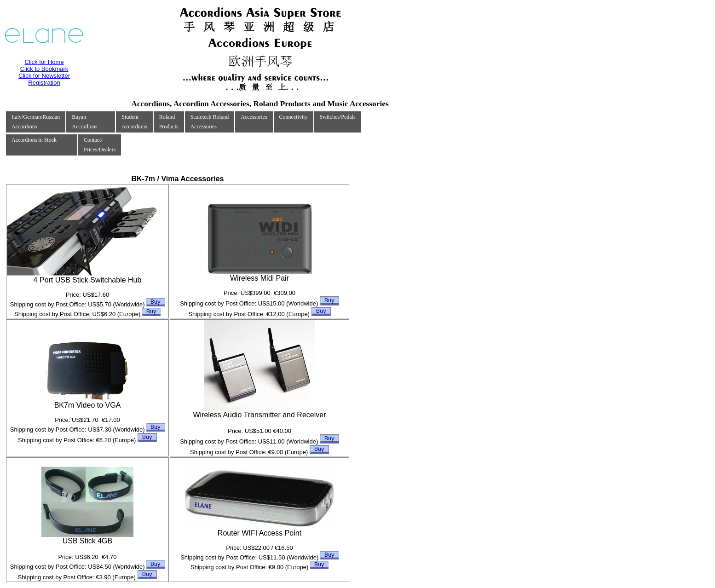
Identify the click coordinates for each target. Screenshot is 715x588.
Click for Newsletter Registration (44, 79)
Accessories (254, 117)
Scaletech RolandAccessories (210, 122)
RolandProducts (169, 122)
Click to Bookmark (44, 69)
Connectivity (294, 117)
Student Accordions (134, 122)
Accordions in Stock (34, 140)
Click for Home (44, 62)
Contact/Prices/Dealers (100, 145)
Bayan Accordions (84, 122)
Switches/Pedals (338, 117)
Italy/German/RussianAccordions (36, 122)
